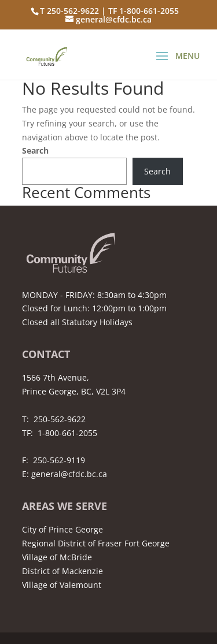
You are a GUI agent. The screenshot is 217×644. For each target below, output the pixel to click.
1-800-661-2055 (67, 433)
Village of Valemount (62, 585)
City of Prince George (62, 529)
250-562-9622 (60, 419)
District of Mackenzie (62, 571)
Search (35, 150)
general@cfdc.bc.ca (69, 474)
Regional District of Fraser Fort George (96, 543)
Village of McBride (57, 557)
